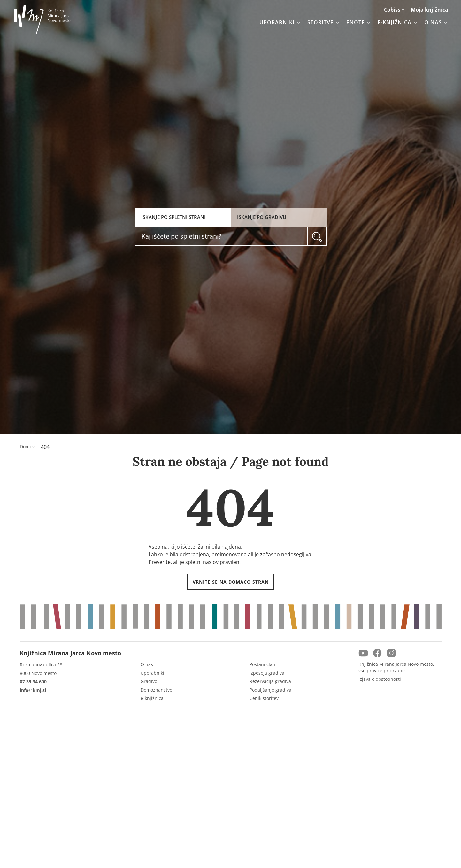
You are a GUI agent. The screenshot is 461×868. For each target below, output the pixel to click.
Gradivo (149, 681)
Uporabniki (152, 673)
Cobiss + (394, 10)
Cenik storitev (264, 698)
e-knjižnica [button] (398, 22)
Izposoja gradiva (267, 673)
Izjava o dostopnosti (380, 679)
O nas (147, 664)
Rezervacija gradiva (270, 681)
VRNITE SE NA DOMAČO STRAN (231, 582)
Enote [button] (359, 22)
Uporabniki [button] (280, 22)
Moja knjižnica (430, 10)
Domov (27, 447)
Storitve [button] (324, 22)
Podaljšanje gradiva (270, 690)
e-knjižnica (152, 698)
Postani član (262, 664)
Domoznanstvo (156, 690)
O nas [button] (436, 22)
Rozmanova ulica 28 (41, 665)
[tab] (183, 217)
